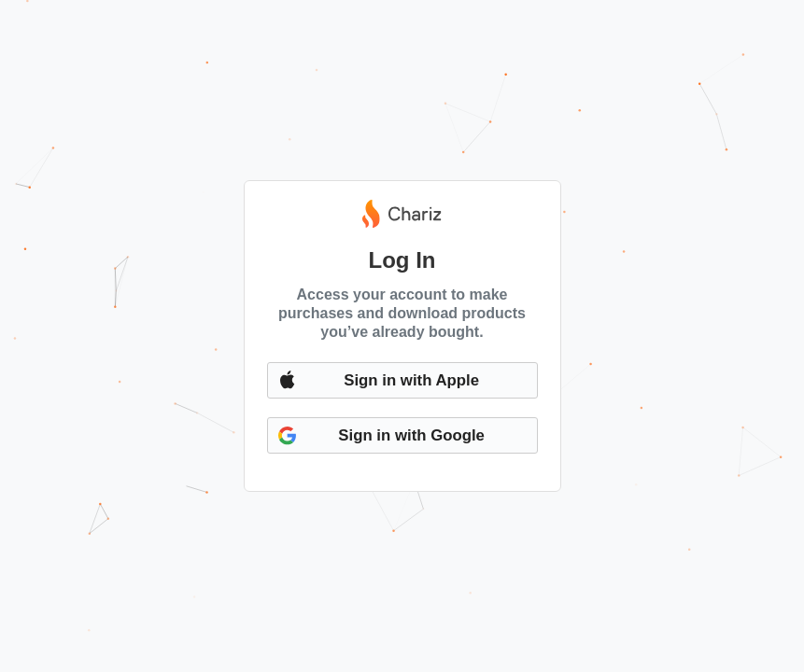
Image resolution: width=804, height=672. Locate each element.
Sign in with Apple (411, 380)
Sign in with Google (411, 435)
